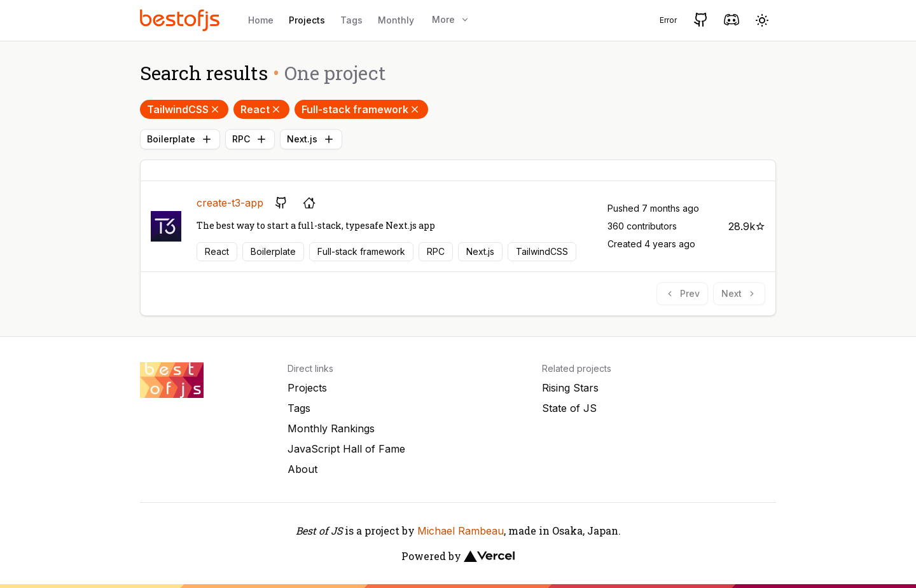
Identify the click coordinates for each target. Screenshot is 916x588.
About (302, 469)
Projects (307, 20)
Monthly (396, 20)
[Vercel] (489, 556)
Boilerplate (180, 139)
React (261, 109)
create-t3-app (230, 203)
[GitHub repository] (281, 203)
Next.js (311, 139)
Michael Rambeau (461, 531)
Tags (351, 20)
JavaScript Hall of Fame (346, 449)
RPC (250, 139)
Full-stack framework (361, 109)
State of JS (569, 408)
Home (261, 20)
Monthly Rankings (331, 428)
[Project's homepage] (309, 203)
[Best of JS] (181, 20)
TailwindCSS (184, 109)
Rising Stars (570, 388)
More (451, 19)
